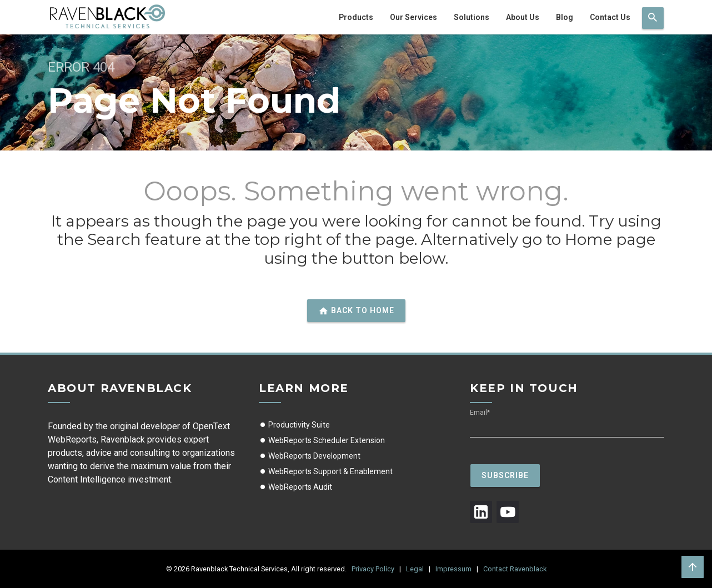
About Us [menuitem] (523, 17)
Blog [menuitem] (565, 17)
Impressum (453, 569)
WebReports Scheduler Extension (322, 440)
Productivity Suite (294, 425)
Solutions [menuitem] (472, 17)
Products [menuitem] (356, 17)
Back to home (356, 311)
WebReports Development (310, 456)
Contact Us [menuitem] (610, 17)
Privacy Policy (373, 569)
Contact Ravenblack (515, 569)
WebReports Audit (295, 487)
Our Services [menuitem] (413, 17)
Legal (415, 569)
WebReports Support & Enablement (326, 471)
